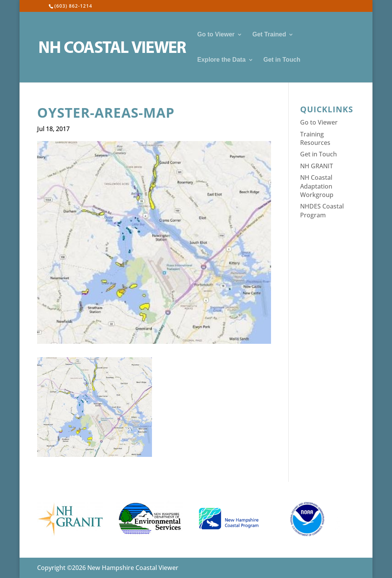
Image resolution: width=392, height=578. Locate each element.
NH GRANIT (317, 166)
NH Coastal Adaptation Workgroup (317, 186)
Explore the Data (221, 60)
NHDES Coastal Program (322, 210)
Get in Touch (282, 60)
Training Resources (315, 138)
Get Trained (269, 35)
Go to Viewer (216, 35)
